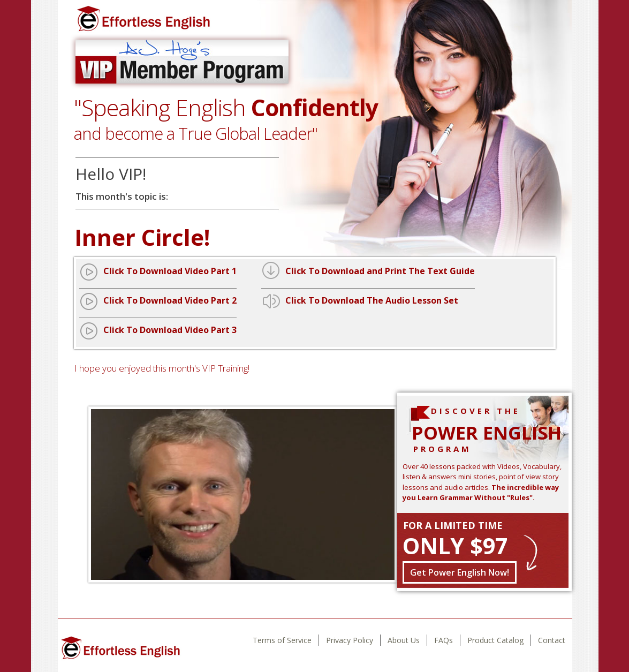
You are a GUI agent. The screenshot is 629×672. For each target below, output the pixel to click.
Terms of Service (282, 640)
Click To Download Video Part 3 (170, 330)
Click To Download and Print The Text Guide (380, 271)
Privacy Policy (350, 640)
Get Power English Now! (460, 572)
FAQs (444, 640)
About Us (404, 640)
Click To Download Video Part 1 (170, 271)
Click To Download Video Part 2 (170, 300)
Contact (552, 640)
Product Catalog (495, 640)
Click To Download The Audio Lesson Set (372, 300)
